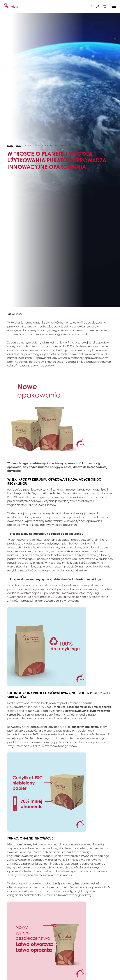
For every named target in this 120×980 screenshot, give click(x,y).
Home (10, 146)
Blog (19, 146)
